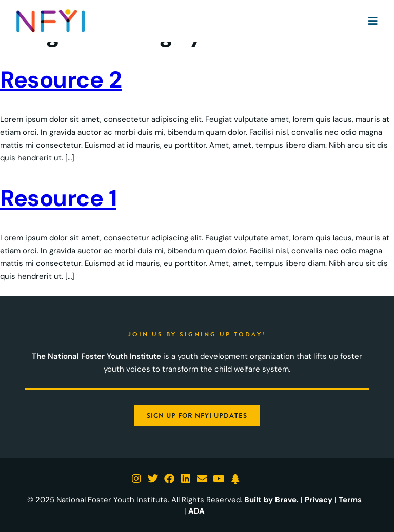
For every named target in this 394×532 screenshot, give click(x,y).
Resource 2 (61, 80)
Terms (350, 500)
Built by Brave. (271, 500)
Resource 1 (58, 198)
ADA (196, 511)
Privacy (319, 500)
